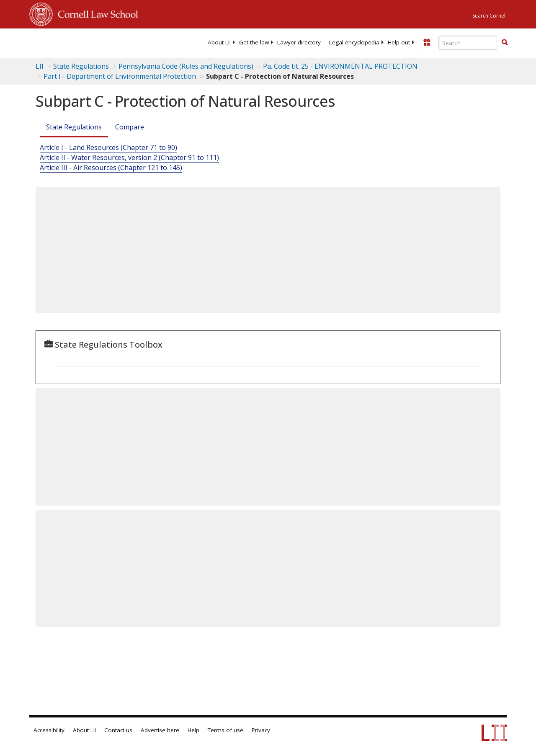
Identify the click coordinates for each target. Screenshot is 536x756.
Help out (399, 42)
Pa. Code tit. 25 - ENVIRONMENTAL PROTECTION (340, 66)
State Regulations (81, 66)
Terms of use (225, 730)
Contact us (118, 730)
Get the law (254, 42)
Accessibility (49, 730)
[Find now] (505, 43)
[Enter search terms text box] (468, 43)
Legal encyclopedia (354, 42)
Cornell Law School (95, 13)
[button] (505, 42)
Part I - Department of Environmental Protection (120, 76)
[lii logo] (62, 42)
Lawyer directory (299, 42)
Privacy (261, 730)
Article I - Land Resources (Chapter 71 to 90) (108, 147)
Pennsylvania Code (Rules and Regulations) (186, 66)
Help (193, 730)
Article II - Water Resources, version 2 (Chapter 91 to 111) (129, 157)
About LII (219, 42)
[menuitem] (219, 42)
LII (40, 66)
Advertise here (160, 730)
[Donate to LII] (427, 42)
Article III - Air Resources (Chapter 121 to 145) (111, 168)
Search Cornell (490, 16)
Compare (130, 127)
